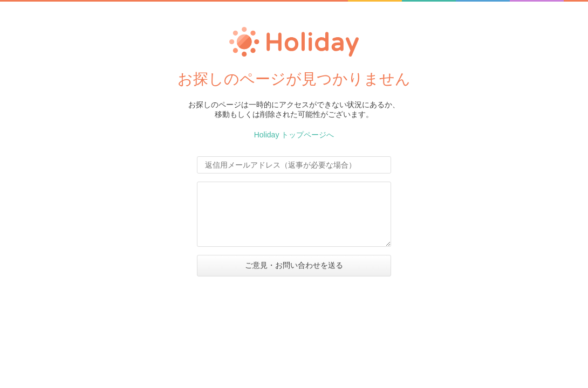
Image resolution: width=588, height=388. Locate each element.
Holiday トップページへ (294, 135)
